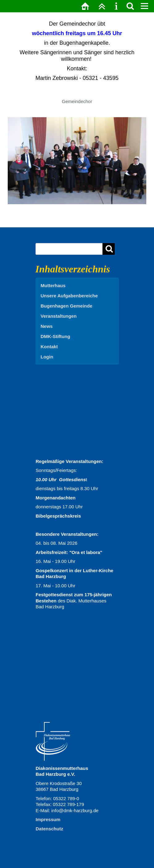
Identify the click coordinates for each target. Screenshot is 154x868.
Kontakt (49, 347)
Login (47, 357)
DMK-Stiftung (56, 336)
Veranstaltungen (59, 316)
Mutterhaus (53, 285)
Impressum (48, 819)
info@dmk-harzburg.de (75, 810)
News (47, 326)
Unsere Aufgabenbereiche (69, 296)
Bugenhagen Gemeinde (67, 306)
